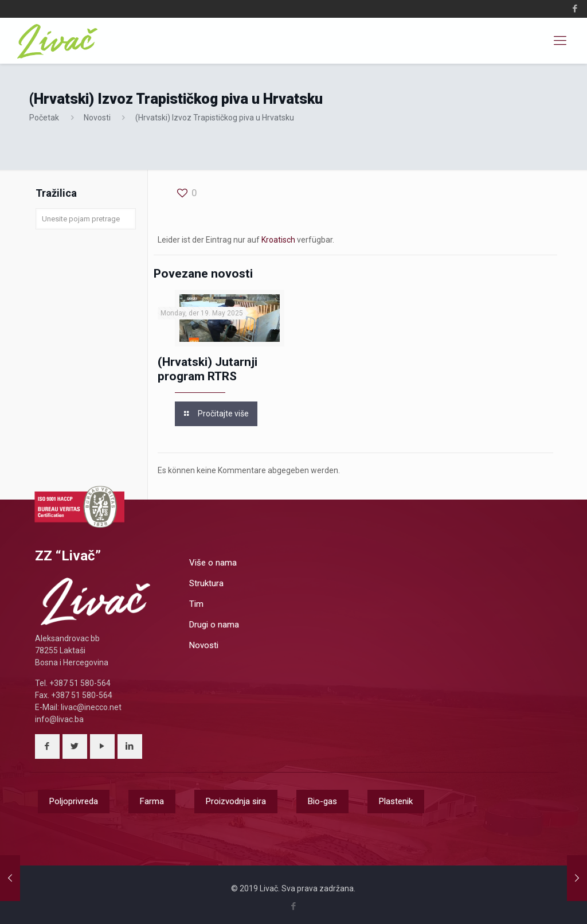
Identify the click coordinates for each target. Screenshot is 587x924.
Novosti (97, 118)
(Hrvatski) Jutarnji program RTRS (208, 369)
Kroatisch (278, 240)
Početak (44, 118)
